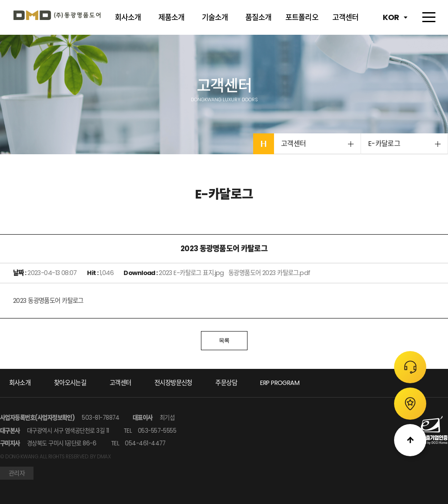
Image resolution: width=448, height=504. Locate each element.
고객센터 (293, 144)
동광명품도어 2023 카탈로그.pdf (270, 273)
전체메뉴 (428, 17)
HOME (264, 144)
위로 (410, 440)
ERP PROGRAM (280, 383)
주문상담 (410, 367)
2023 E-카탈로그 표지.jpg (192, 273)
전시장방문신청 (173, 383)
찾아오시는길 (70, 383)
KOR (391, 17)
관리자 (17, 473)
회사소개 (20, 383)
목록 (224, 341)
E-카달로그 (384, 144)
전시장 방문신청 (410, 404)
